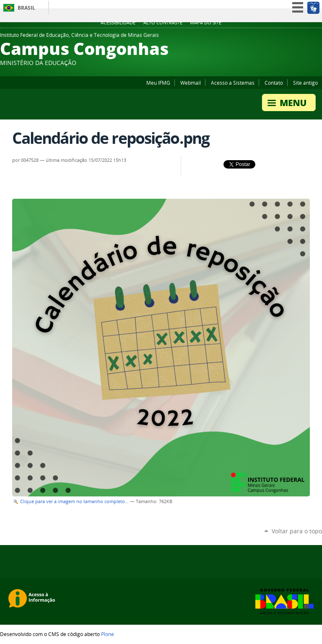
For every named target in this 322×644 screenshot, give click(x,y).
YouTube (297, 37)
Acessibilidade (118, 23)
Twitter (286, 37)
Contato (274, 83)
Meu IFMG (158, 83)
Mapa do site (206, 23)
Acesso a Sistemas (233, 83)
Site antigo (305, 83)
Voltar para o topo (297, 531)
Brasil (26, 8)
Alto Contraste (163, 23)
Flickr (318, 37)
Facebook (307, 37)
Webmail (191, 83)
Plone (108, 634)
